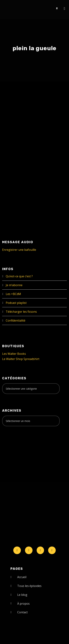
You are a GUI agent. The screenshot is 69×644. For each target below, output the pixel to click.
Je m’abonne (14, 285)
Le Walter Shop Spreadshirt (21, 359)
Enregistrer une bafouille (19, 250)
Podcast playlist (16, 303)
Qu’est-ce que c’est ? (19, 276)
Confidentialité (16, 320)
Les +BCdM (13, 294)
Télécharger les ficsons (21, 312)
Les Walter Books (14, 354)
